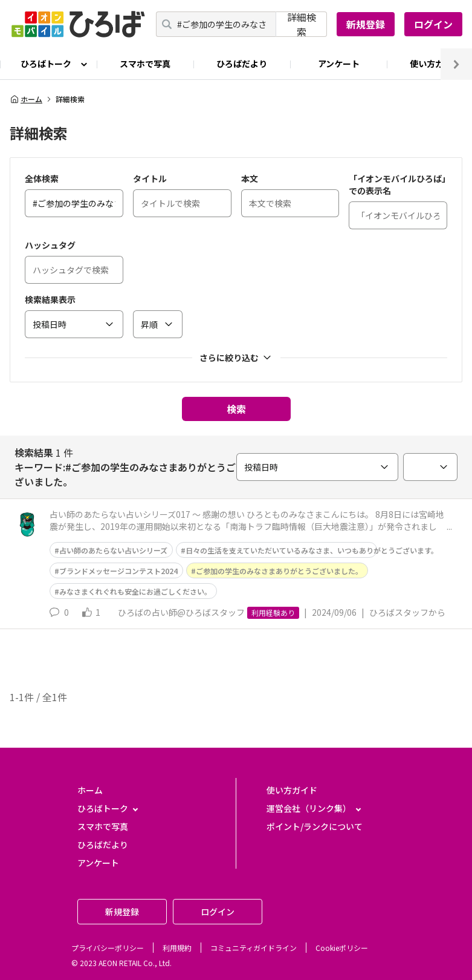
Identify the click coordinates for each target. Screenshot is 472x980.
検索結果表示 (50, 299)
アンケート (339, 64)
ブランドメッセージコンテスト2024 (118, 571)
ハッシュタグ (50, 245)
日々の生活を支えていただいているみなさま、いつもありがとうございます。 (312, 550)
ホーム (26, 99)
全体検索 (42, 178)
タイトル (150, 178)
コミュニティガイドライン (254, 948)
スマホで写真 (145, 64)
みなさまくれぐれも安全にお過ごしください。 (135, 591)
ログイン (433, 24)
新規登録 (366, 24)
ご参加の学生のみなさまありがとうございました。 (279, 571)
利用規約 (177, 948)
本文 (250, 178)
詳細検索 (302, 24)
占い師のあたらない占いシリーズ (113, 550)
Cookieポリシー (342, 948)
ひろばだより (242, 64)
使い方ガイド (292, 790)
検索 (236, 409)
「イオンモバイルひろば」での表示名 (397, 185)
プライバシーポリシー (108, 948)
